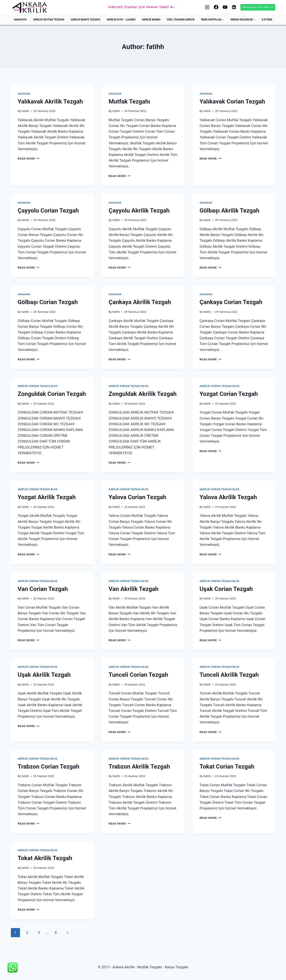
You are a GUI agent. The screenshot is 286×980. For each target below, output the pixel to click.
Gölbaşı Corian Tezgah (48, 302)
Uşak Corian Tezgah (226, 589)
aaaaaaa (24, 94)
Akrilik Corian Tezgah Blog (38, 386)
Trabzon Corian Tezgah (49, 767)
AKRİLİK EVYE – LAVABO (121, 20)
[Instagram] (207, 7)
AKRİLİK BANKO (151, 20)
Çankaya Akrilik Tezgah (140, 302)
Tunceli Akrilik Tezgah (229, 675)
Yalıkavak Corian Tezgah (232, 101)
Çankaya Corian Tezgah (231, 302)
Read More (29, 158)
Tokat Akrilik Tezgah (45, 858)
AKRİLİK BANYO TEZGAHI (85, 20)
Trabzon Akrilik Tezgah (139, 767)
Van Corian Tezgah (43, 589)
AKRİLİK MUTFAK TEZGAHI (49, 20)
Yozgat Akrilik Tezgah (47, 497)
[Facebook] (216, 7)
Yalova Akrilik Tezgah (228, 497)
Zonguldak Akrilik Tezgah (142, 394)
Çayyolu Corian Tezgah (48, 211)
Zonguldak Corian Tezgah (52, 394)
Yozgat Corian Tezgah (229, 394)
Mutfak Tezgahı (129, 101)
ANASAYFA (20, 20)
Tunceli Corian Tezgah (138, 675)
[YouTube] (225, 7)
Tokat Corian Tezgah (227, 767)
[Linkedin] (234, 7)
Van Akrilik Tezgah (134, 589)
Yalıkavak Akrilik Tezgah (50, 101)
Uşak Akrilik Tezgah (44, 675)
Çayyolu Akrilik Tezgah (139, 211)
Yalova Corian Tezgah (137, 497)
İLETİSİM (267, 20)
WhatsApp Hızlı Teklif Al (258, 7)
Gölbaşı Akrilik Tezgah (230, 211)
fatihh (25, 111)
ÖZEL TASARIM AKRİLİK (181, 20)
